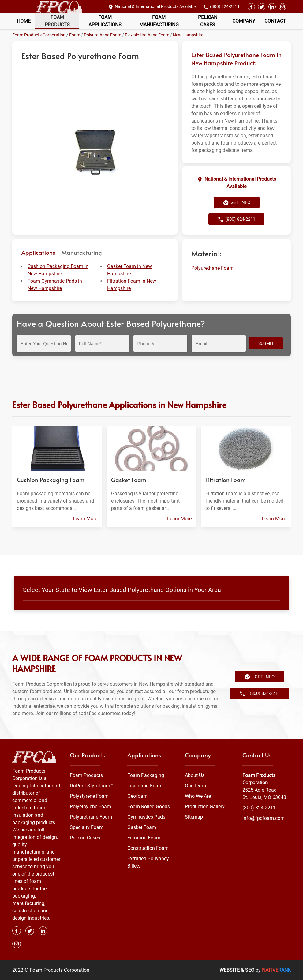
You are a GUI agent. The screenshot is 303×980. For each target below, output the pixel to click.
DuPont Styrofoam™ (92, 786)
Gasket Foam (142, 827)
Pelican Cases (208, 21)
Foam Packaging (146, 775)
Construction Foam (148, 848)
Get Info (237, 203)
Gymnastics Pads (146, 817)
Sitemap (194, 817)
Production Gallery (205, 807)
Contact (275, 21)
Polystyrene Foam (89, 796)
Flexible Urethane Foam (147, 35)
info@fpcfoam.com (264, 818)
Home (24, 21)
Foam (75, 35)
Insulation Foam (145, 786)
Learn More (85, 519)
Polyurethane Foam (103, 35)
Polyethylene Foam (90, 807)
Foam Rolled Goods (149, 807)
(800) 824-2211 (225, 6)
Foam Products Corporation (39, 35)
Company (244, 21)
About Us (195, 775)
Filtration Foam (144, 838)
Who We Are (198, 796)
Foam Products (57, 21)
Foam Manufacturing (159, 21)
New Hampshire (188, 35)
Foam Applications (105, 21)
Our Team (195, 786)
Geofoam (137, 796)
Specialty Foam (87, 827)
